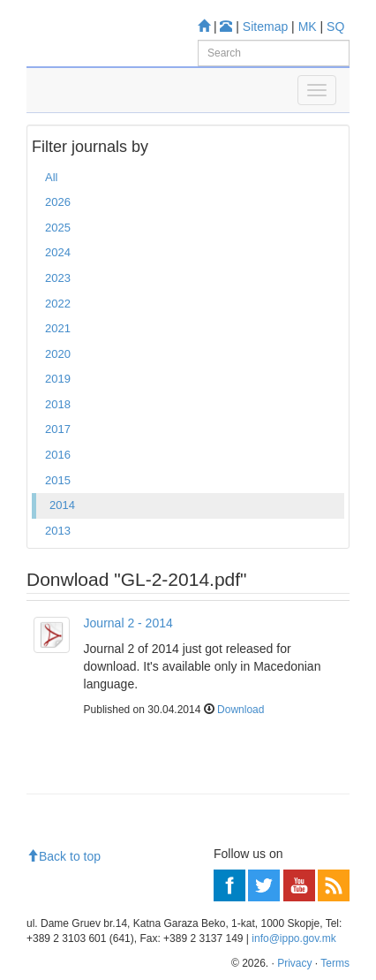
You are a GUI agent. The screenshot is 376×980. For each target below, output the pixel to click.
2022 (58, 304)
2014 (62, 505)
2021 (58, 328)
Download (241, 710)
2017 (58, 429)
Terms (335, 963)
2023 (58, 278)
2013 (58, 531)
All (51, 177)
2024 (58, 252)
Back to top (64, 856)
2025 (58, 228)
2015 (58, 480)
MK (308, 27)
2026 (58, 202)
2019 (58, 379)
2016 (58, 455)
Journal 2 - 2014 (128, 623)
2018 (58, 404)
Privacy (294, 963)
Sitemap (265, 27)
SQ (335, 27)
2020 (58, 354)
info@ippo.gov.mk (293, 938)
